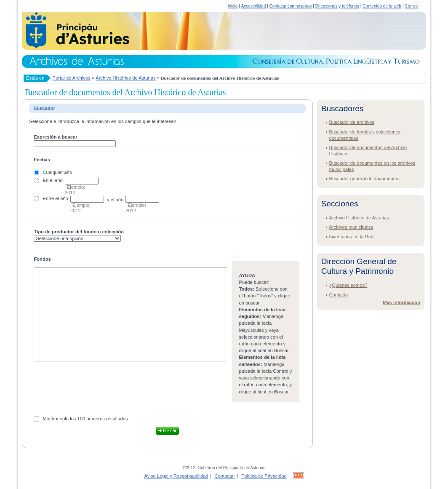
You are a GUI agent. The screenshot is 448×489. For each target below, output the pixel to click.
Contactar (225, 476)
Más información (401, 302)
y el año (115, 200)
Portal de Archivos (72, 78)
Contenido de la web (382, 6)
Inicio (233, 6)
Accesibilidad (253, 6)
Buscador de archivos (352, 122)
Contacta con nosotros (291, 6)
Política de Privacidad (264, 476)
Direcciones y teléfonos (337, 6)
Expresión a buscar (55, 137)
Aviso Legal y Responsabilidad (176, 476)
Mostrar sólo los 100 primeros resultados (85, 419)
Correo (411, 6)
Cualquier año (58, 172)
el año (61, 198)
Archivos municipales (351, 227)
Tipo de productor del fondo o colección (79, 232)
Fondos (42, 259)
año (59, 180)
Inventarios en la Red (351, 237)
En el (48, 180)
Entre (49, 198)
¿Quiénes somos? (348, 285)
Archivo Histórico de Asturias (125, 78)
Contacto (338, 295)
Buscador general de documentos (364, 179)
